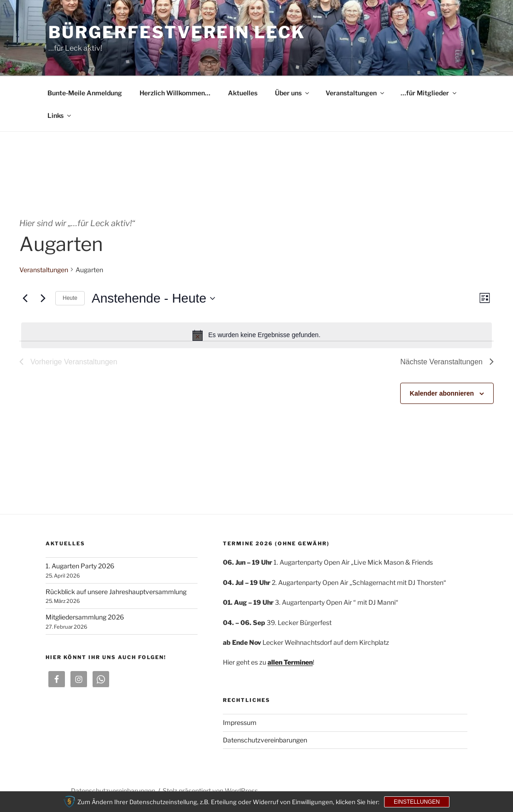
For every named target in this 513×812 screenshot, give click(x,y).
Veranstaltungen (356, 93)
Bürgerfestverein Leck (177, 32)
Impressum (240, 722)
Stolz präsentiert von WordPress (210, 791)
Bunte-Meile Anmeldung (85, 93)
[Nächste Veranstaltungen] (43, 298)
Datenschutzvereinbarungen (265, 740)
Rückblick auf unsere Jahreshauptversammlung (116, 592)
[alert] (256, 335)
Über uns (293, 93)
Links (60, 115)
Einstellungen (417, 802)
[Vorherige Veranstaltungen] (25, 298)
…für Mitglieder (429, 93)
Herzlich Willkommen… (175, 93)
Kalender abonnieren (442, 393)
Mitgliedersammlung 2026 (85, 617)
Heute (70, 298)
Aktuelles (243, 93)
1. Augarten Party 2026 (80, 566)
